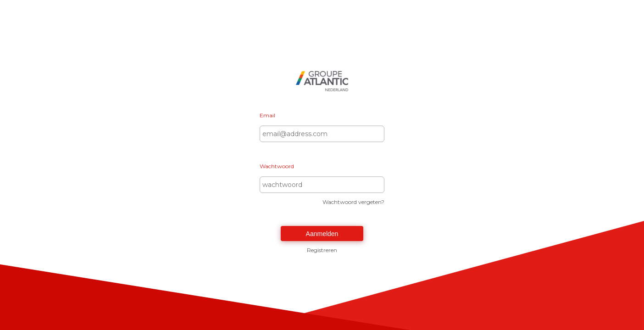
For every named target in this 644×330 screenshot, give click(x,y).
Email (267, 115)
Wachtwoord (277, 166)
